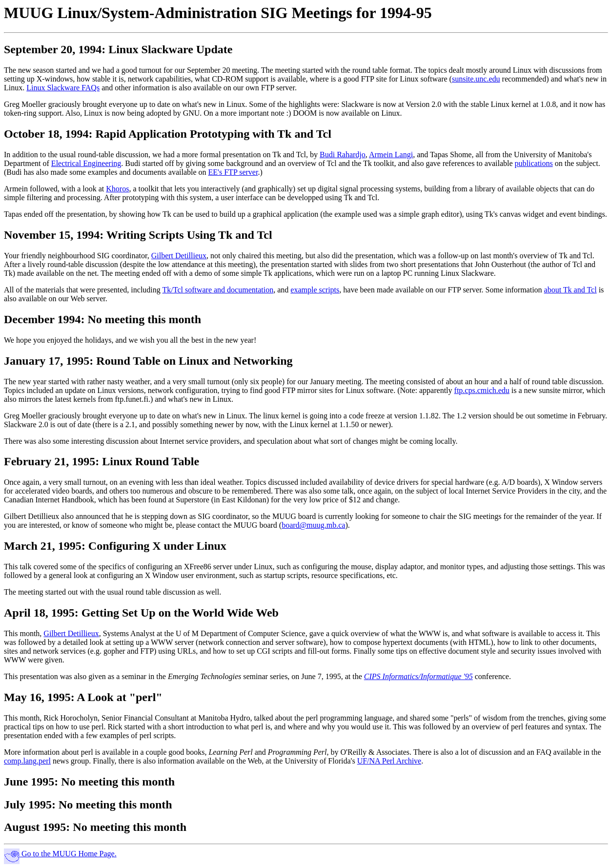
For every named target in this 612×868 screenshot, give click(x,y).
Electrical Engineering (86, 163)
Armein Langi (391, 155)
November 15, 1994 (52, 235)
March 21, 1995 (43, 546)
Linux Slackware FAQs (63, 88)
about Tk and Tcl (571, 290)
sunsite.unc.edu (476, 79)
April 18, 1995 (39, 613)
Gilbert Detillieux (179, 256)
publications (534, 163)
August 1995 (35, 827)
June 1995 (29, 782)
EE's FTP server (233, 172)
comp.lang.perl (27, 761)
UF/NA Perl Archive (389, 761)
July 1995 (28, 805)
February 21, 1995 (50, 461)
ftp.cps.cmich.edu (482, 390)
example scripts (315, 290)
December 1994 (42, 319)
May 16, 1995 (37, 697)
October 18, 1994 (46, 134)
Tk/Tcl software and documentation (218, 290)
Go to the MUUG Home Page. (60, 854)
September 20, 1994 (53, 49)
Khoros (117, 189)
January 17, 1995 (47, 361)
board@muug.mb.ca (313, 525)
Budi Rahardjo (343, 155)
